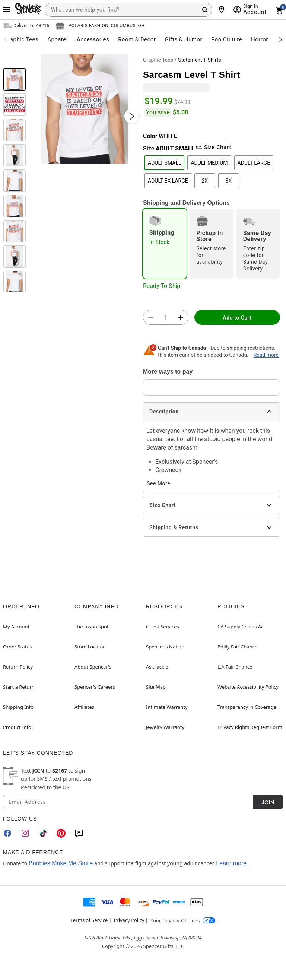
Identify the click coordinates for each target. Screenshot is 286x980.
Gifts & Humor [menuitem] (183, 39)
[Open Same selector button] (26, 26)
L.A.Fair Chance (235, 667)
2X (205, 181)
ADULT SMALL (164, 163)
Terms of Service (89, 920)
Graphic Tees (158, 60)
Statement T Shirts (200, 60)
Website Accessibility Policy (248, 687)
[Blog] (79, 833)
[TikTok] (43, 833)
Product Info (17, 727)
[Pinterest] (61, 833)
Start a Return (19, 687)
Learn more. (232, 863)
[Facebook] (7, 833)
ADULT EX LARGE (168, 181)
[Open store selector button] (100, 26)
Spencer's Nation (165, 647)
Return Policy (18, 667)
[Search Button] (205, 10)
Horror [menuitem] (260, 39)
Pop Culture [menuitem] (227, 39)
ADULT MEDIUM (209, 163)
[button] (85, 109)
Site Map (156, 687)
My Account (16, 627)
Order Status (17, 647)
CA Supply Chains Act (241, 627)
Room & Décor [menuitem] (137, 39)
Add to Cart (237, 318)
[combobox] (128, 10)
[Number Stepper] (166, 318)
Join (268, 802)
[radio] (165, 244)
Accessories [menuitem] (93, 39)
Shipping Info (18, 707)
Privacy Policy (129, 920)
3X (228, 181)
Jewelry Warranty (165, 727)
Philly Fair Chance (237, 647)
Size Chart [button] (214, 147)
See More (158, 483)
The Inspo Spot (92, 627)
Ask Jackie (157, 667)
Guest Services (163, 627)
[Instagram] (25, 833)
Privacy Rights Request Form (250, 727)
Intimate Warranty (167, 707)
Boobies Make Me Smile (61, 863)
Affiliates (84, 707)
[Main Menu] (7, 10)
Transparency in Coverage (247, 707)
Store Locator (90, 647)
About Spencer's (93, 667)
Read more (266, 355)
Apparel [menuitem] (58, 39)
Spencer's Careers (95, 687)
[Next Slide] (132, 116)
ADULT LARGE (254, 163)
